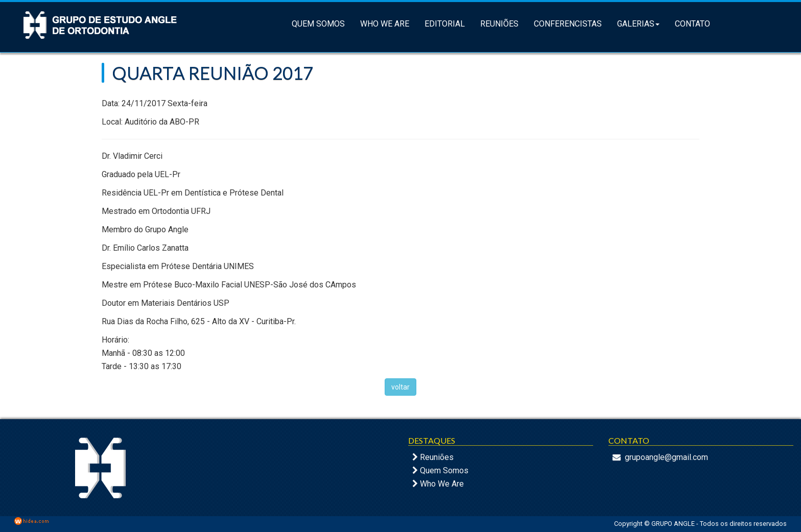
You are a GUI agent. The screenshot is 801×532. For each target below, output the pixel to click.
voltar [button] (400, 387)
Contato (692, 24)
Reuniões (499, 24)
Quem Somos (318, 24)
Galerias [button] (638, 24)
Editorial (445, 24)
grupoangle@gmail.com (666, 457)
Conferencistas (568, 24)
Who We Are (385, 24)
